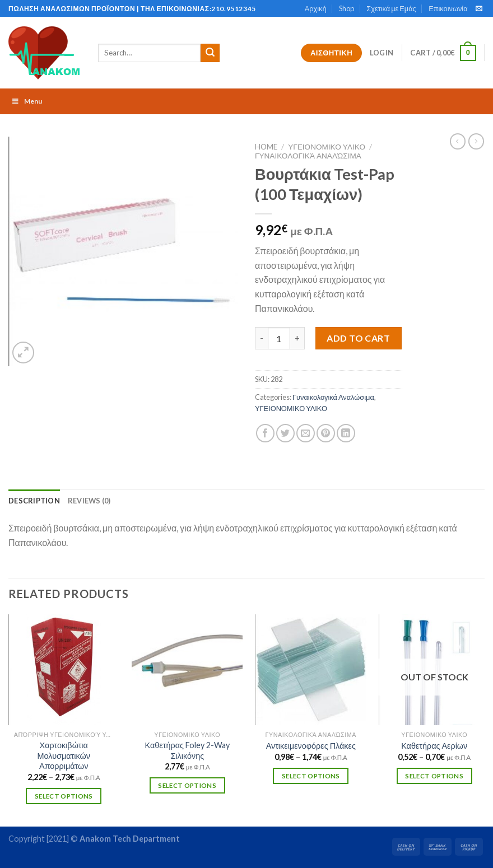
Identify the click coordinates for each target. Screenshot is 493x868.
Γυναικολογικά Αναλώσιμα (308, 156)
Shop (347, 8)
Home (266, 147)
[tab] (34, 501)
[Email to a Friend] (306, 433)
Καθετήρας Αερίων (434, 746)
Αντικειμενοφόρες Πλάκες (311, 746)
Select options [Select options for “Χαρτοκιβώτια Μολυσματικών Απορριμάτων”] (64, 796)
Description (34, 501)
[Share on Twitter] (285, 433)
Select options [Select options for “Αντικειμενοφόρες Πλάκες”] (311, 776)
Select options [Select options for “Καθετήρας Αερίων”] (434, 776)
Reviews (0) (89, 501)
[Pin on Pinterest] (326, 433)
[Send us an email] (479, 9)
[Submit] (210, 53)
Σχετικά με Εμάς (391, 8)
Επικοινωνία (448, 8)
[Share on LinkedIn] (346, 433)
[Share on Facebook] (265, 433)
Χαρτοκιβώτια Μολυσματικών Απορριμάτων (64, 755)
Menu (27, 101)
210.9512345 (234, 9)
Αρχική (316, 8)
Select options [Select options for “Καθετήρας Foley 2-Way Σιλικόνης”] (187, 785)
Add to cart (358, 338)
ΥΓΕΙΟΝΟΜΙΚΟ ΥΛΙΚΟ (327, 147)
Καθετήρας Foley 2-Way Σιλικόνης (187, 750)
